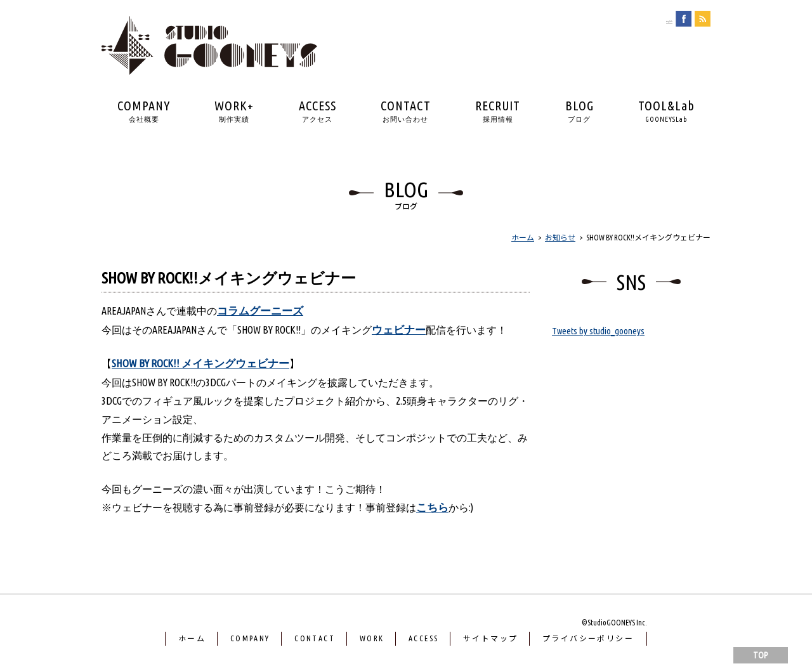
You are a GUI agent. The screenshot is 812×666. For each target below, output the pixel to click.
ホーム (192, 645)
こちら (433, 514)
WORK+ (234, 111)
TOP (761, 655)
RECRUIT (498, 111)
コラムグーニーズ (263, 312)
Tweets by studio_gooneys (600, 330)
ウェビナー (400, 332)
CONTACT (406, 111)
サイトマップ (490, 645)
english (658, 20)
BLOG (580, 111)
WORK (372, 645)
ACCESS (318, 111)
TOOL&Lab (666, 111)
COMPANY (144, 111)
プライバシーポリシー (588, 645)
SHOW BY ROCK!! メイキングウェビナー (208, 369)
